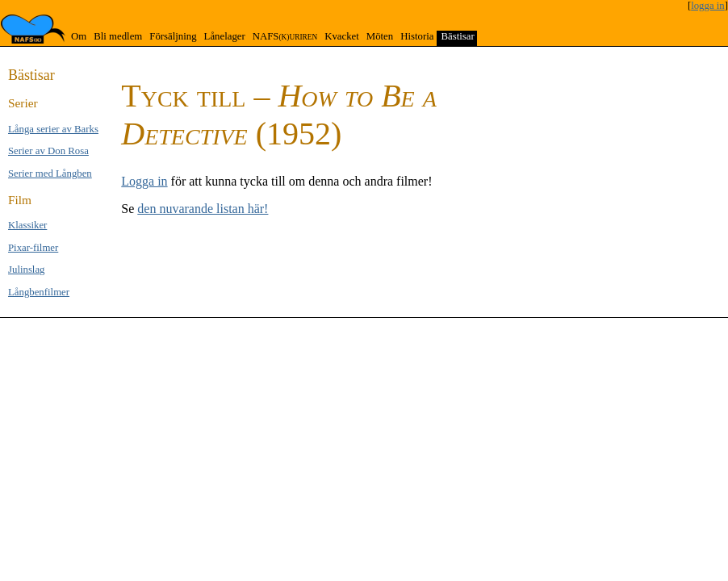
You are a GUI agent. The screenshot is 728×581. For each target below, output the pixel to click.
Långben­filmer (39, 292)
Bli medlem (118, 36)
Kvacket (342, 36)
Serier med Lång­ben (50, 173)
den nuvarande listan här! (203, 209)
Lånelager (225, 36)
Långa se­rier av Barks (53, 129)
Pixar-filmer (33, 248)
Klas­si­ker (27, 225)
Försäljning (173, 36)
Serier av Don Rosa (48, 151)
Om (79, 36)
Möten (380, 36)
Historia (417, 36)
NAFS (285, 36)
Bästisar (457, 36)
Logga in (144, 181)
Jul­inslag (27, 270)
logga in (708, 6)
